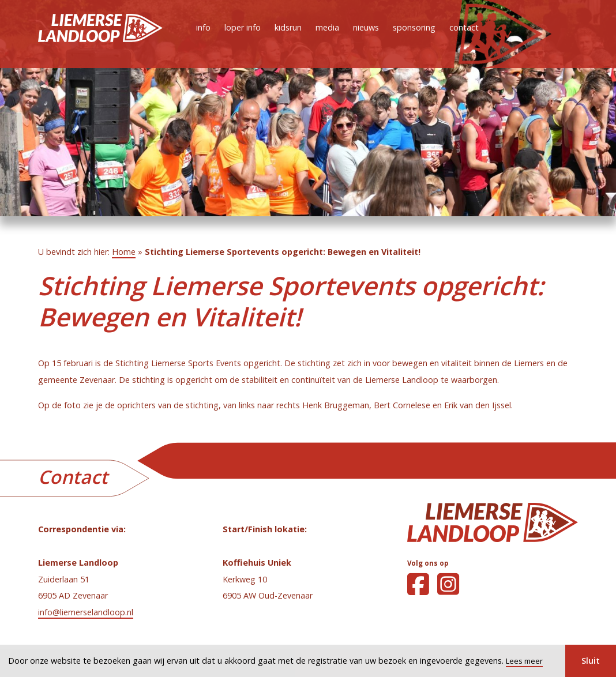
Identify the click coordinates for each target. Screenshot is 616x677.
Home (124, 252)
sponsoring (414, 27)
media (327, 27)
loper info (243, 27)
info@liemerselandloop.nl (86, 612)
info (203, 27)
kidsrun (288, 27)
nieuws (366, 27)
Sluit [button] (591, 661)
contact (464, 27)
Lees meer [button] (524, 661)
